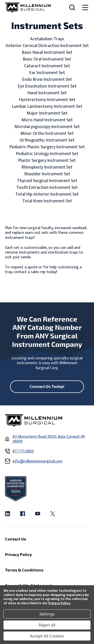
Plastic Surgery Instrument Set (47, 161)
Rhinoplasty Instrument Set (47, 167)
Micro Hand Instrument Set (47, 120)
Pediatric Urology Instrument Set (47, 154)
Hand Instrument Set (47, 93)
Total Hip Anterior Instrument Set (47, 194)
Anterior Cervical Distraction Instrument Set (47, 46)
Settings (47, 614)
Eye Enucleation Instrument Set (47, 86)
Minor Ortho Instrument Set (47, 134)
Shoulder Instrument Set (47, 174)
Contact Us (16, 539)
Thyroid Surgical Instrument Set (47, 181)
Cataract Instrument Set (47, 66)
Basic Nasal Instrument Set (47, 53)
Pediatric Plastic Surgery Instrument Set (47, 147)
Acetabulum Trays (47, 39)
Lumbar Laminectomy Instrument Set (47, 107)
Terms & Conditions (24, 570)
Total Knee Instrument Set (47, 201)
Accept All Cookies (47, 636)
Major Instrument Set (47, 113)
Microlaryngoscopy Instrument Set (47, 127)
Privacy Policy (59, 603)
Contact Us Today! (47, 386)
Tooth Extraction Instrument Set (47, 188)
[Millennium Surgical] (28, 8)
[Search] (72, 8)
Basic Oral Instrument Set (47, 59)
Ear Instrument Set (47, 73)
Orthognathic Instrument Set (47, 140)
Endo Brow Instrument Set (47, 80)
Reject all (47, 625)
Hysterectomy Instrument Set (47, 100)
